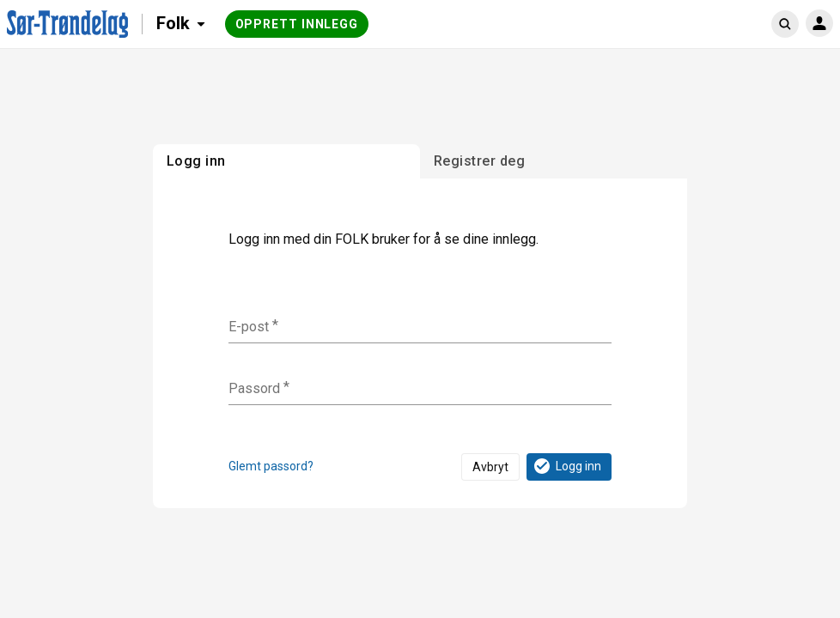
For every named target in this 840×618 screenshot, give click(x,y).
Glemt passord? (271, 466)
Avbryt (490, 467)
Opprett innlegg (297, 24)
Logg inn (566, 466)
